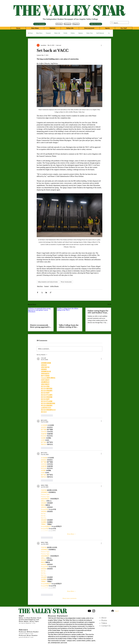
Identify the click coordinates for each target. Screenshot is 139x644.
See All (109, 304)
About (104, 618)
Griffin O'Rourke (54, 286)
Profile (65, 33)
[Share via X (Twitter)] (42, 292)
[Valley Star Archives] (96, 24)
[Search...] (119, 23)
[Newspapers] (68, 24)
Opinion (81, 33)
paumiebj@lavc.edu (26, 637)
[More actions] (101, 45)
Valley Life (57, 33)
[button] (109, 33)
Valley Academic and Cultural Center (48, 282)
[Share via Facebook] (38, 292)
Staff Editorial (100, 33)
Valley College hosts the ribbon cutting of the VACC (69, 326)
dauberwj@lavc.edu (26, 634)
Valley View (89, 33)
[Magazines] (76, 24)
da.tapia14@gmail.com (27, 623)
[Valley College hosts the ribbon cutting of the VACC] (70, 315)
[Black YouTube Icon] (89, 611)
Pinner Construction (66, 282)
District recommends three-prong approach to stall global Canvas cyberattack (41, 326)
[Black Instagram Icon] (94, 611)
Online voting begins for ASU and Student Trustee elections (98, 312)
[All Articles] (59, 24)
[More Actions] (101, 359)
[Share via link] (51, 292)
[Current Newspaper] (40, 24)
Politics (73, 33)
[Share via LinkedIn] (46, 292)
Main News (39, 33)
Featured (48, 33)
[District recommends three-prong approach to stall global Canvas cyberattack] (41, 315)
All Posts (30, 33)
